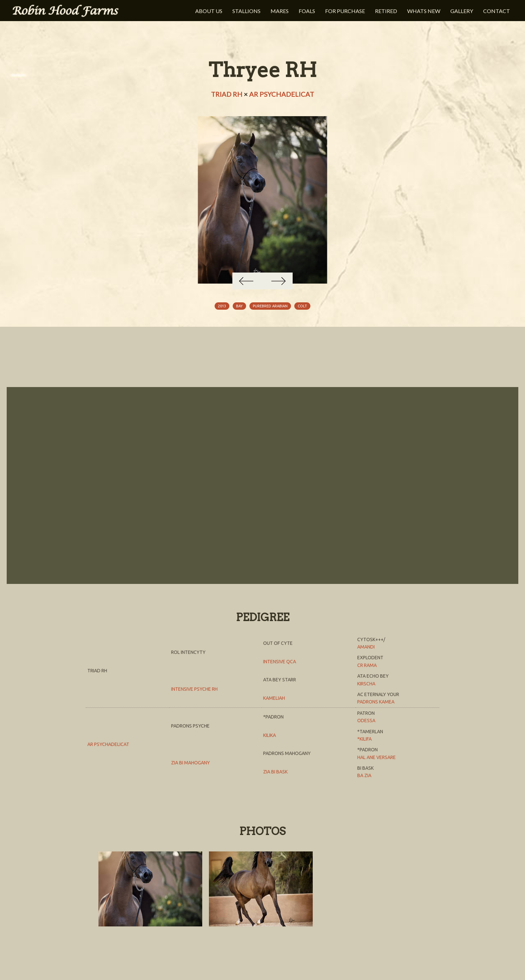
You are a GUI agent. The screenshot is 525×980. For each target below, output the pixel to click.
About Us (209, 11)
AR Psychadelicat (282, 94)
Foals (307, 11)
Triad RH (227, 94)
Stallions (246, 11)
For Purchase (345, 11)
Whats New (424, 11)
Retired (386, 11)
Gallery (462, 11)
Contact (497, 11)
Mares (280, 11)
